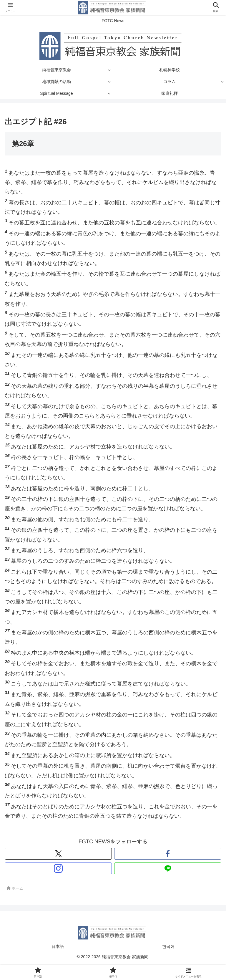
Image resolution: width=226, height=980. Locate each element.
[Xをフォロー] (58, 854)
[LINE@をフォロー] (168, 868)
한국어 (168, 946)
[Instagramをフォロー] (58, 868)
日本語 (58, 946)
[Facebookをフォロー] (168, 854)
